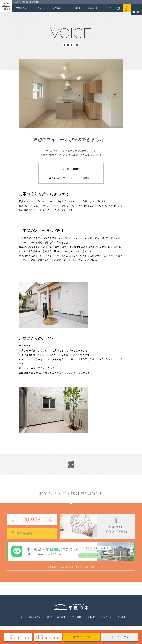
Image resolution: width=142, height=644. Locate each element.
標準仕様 (42, 8)
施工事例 (57, 8)
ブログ (108, 8)
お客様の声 (92, 8)
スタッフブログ (111, 620)
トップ (13, 620)
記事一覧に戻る (71, 475)
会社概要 (128, 620)
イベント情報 (74, 8)
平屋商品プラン (23, 8)
